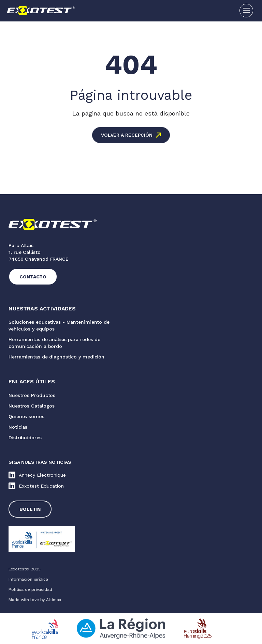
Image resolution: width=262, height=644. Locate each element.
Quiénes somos (26, 416)
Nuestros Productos (32, 395)
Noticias (18, 427)
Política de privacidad (30, 589)
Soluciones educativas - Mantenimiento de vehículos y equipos (59, 325)
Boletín (30, 509)
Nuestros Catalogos (32, 406)
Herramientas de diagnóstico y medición (56, 357)
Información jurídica (28, 579)
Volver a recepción (127, 135)
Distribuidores (25, 438)
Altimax (54, 600)
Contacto (33, 277)
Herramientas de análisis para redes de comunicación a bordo (54, 343)
